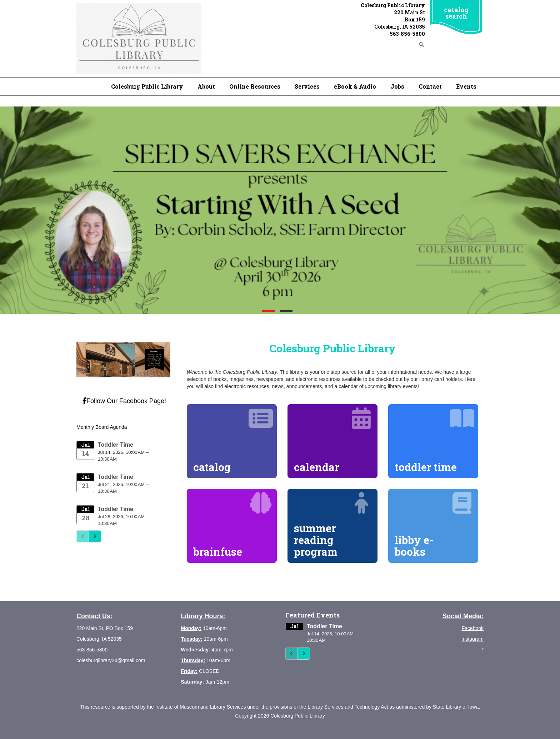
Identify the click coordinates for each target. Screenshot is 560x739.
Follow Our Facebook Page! (124, 401)
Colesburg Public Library (147, 86)
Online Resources (255, 86)
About (206, 86)
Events (466, 86)
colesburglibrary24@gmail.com (111, 660)
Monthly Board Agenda (102, 427)
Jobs (397, 86)
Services (307, 86)
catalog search (456, 13)
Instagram (472, 639)
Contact (430, 86)
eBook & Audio (355, 86)
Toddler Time (116, 445)
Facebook (473, 628)
